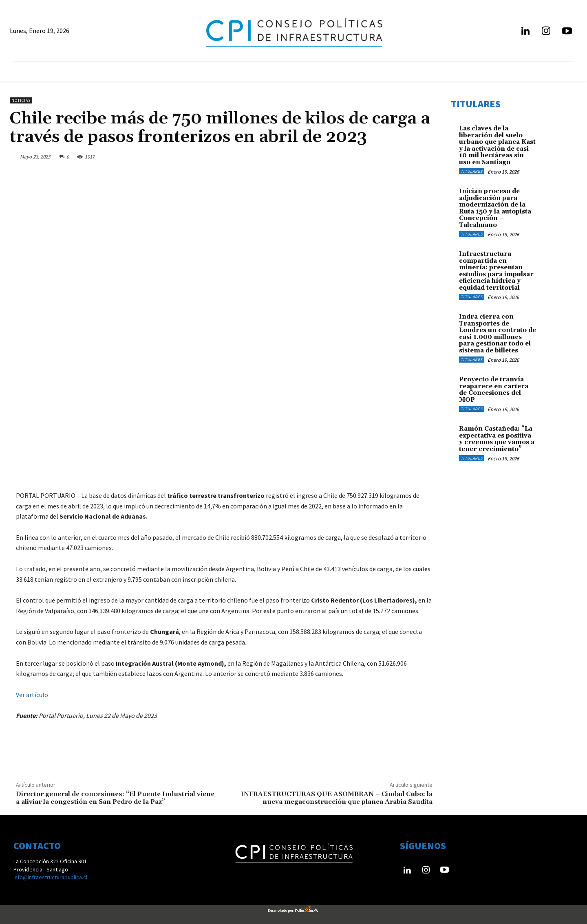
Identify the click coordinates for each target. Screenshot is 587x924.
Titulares (472, 171)
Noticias (21, 100)
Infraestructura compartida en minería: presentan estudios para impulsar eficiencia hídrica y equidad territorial (496, 271)
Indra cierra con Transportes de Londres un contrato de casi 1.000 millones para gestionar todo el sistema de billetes (498, 334)
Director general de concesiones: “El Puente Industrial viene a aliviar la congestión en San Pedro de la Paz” (115, 798)
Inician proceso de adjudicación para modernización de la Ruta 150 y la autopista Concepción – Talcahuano (495, 208)
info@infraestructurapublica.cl (50, 877)
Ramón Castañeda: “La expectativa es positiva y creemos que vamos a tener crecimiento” (497, 439)
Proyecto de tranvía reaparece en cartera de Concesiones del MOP (494, 390)
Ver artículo (32, 695)
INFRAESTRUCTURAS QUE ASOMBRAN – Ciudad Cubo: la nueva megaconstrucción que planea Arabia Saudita (337, 798)
